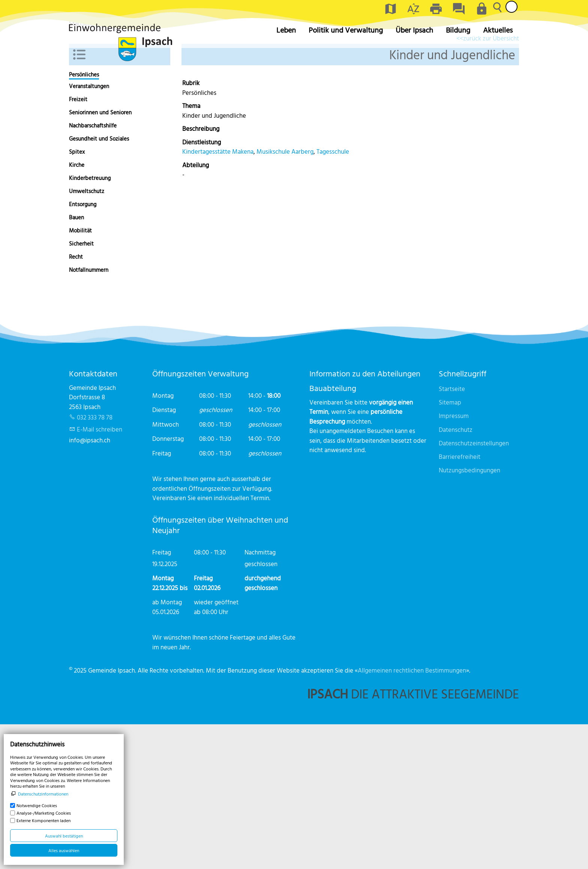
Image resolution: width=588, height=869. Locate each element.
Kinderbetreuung (90, 323)
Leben (286, 30)
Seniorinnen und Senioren (100, 257)
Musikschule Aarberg (285, 296)
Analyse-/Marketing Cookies (44, 813)
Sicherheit (81, 388)
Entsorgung (83, 349)
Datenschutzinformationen (43, 794)
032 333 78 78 (95, 562)
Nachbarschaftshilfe (93, 270)
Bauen (76, 362)
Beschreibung (201, 273)
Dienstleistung (202, 287)
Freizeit (78, 244)
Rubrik (191, 227)
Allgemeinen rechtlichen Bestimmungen (412, 815)
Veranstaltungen (89, 231)
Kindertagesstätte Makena (218, 296)
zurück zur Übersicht (491, 183)
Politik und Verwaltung (346, 30)
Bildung (458, 30)
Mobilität (80, 375)
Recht (76, 401)
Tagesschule (333, 296)
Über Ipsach (414, 30)
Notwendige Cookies (37, 805)
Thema (191, 250)
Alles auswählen (64, 850)
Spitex (77, 296)
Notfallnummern (89, 414)
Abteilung (196, 309)
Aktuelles (498, 30)
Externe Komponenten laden (43, 820)
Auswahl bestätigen (64, 836)
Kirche (77, 309)
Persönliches (84, 219)
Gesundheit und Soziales (99, 283)
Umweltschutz (87, 336)
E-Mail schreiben (100, 574)
